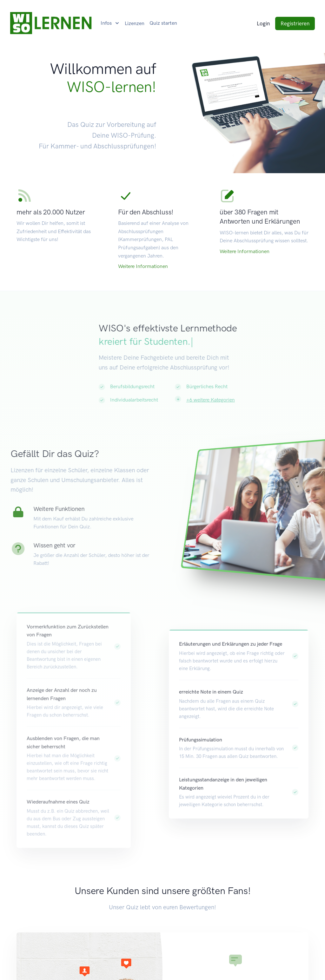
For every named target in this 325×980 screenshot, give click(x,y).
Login (263, 23)
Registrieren (295, 23)
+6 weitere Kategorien (231, 400)
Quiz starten (163, 23)
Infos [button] (107, 23)
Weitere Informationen (143, 266)
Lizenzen (135, 23)
